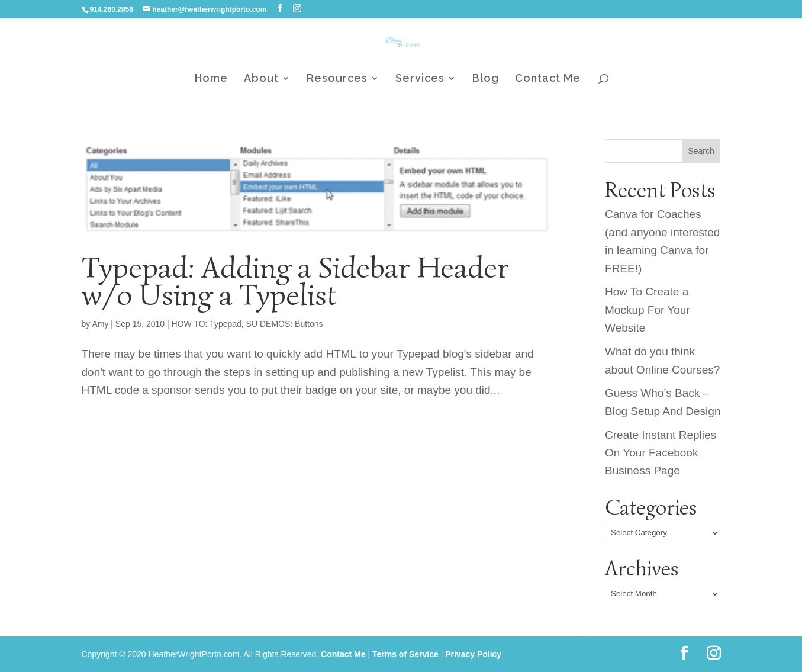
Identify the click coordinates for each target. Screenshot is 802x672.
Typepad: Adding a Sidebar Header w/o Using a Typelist (295, 281)
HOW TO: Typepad (207, 324)
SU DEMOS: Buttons (285, 324)
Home (211, 79)
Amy (100, 324)
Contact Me (548, 79)
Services (420, 79)
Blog (486, 79)
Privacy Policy (473, 654)
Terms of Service (405, 654)
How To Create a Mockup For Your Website (648, 310)
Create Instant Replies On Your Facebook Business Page (661, 453)
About (261, 79)
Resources (337, 79)
